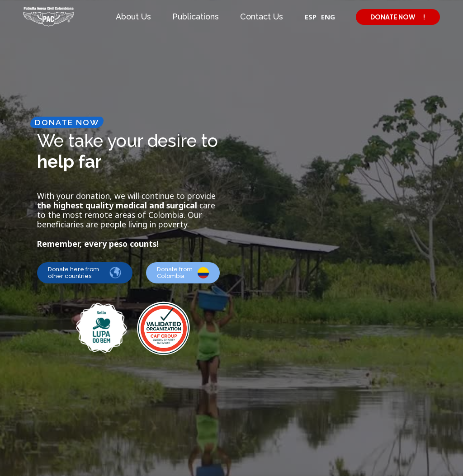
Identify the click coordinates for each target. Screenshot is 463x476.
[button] (135, 17)
